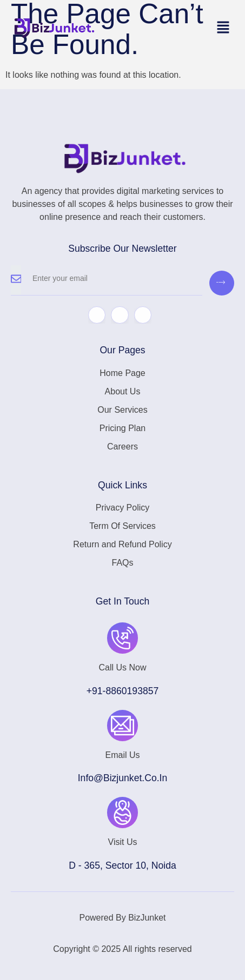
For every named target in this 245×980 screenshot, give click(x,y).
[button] (223, 28)
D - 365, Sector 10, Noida (122, 865)
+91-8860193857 (123, 691)
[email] (112, 280)
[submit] (222, 283)
